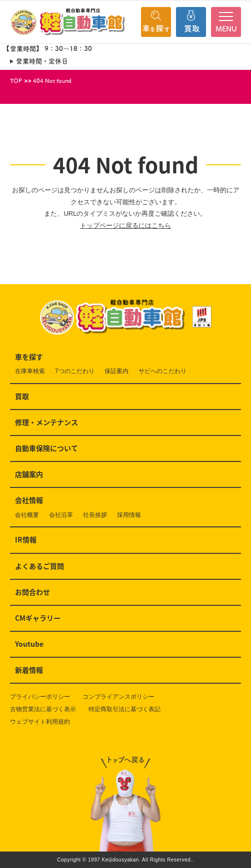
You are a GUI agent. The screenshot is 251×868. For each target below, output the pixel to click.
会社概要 (27, 515)
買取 (22, 396)
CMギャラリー (38, 618)
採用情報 (129, 515)
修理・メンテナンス (46, 422)
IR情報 (26, 539)
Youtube (29, 644)
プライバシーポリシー (40, 697)
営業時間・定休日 (42, 61)
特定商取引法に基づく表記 (124, 709)
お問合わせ (32, 592)
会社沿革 (61, 515)
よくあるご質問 (39, 566)
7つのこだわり (75, 371)
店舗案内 (29, 474)
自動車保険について (46, 448)
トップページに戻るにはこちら (125, 225)
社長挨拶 (95, 515)
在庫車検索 (30, 371)
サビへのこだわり (162, 371)
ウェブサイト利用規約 (40, 722)
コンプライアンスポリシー (118, 697)
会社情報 (29, 500)
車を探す (29, 357)
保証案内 (116, 371)
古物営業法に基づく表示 (43, 709)
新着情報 (29, 670)
